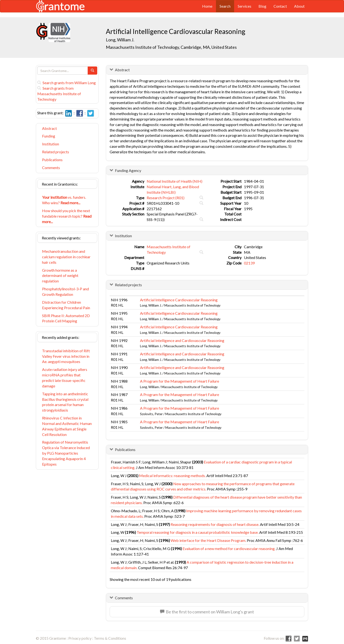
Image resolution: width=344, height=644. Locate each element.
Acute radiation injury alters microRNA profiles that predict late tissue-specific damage (65, 378)
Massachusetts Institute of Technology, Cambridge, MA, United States (171, 47)
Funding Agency (128, 170)
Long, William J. (120, 40)
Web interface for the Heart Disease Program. (208, 540)
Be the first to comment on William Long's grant (207, 612)
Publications (52, 160)
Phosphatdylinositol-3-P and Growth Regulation (65, 292)
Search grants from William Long (67, 83)
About (299, 6)
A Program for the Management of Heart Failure (180, 381)
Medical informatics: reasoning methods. (172, 476)
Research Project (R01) (166, 198)
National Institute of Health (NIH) (175, 181)
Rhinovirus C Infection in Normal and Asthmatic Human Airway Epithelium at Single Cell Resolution (67, 426)
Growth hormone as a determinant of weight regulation (60, 276)
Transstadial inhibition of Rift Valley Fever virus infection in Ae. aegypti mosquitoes (66, 356)
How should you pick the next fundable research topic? (67, 216)
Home (207, 6)
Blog (262, 6)
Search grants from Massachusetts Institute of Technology (59, 94)
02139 (249, 263)
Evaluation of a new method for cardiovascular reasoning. (229, 548)
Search (225, 6)
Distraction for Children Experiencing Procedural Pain (66, 305)
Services (245, 6)
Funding (49, 136)
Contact (280, 6)
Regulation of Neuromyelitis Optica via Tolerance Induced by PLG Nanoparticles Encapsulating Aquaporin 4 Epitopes (66, 453)
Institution (51, 144)
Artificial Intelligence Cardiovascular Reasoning (179, 300)
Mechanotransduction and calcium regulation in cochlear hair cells (66, 257)
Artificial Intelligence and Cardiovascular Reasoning (182, 340)
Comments (51, 168)
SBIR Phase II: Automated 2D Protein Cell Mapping (66, 318)
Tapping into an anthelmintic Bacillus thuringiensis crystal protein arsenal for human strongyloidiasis (65, 402)
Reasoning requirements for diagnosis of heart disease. (215, 524)
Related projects (56, 152)
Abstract (49, 128)
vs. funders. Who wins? (64, 200)
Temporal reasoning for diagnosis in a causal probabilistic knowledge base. (198, 532)
